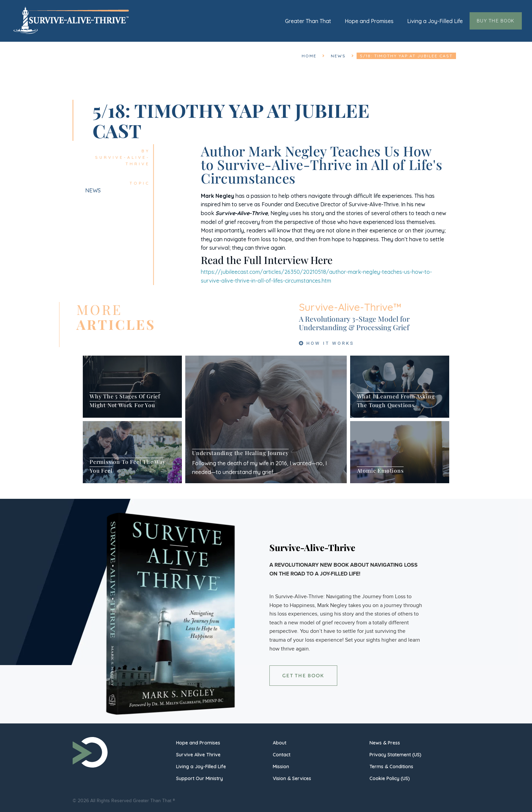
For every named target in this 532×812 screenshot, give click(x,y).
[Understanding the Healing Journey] (266, 419)
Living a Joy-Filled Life (435, 21)
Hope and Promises (369, 21)
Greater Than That (308, 21)
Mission (281, 767)
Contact (282, 755)
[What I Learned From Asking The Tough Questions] (400, 387)
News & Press (385, 743)
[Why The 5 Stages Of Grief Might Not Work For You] (132, 387)
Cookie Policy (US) (390, 778)
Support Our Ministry (199, 778)
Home (309, 56)
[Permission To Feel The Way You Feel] (132, 452)
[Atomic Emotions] (400, 452)
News (338, 56)
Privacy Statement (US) (395, 755)
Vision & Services (292, 778)
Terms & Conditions (391, 767)
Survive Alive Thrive (198, 755)
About (280, 743)
